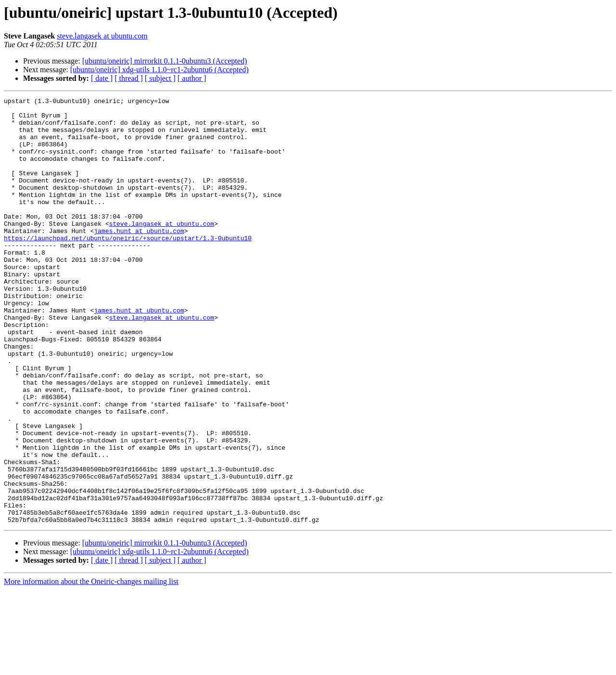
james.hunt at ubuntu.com (139, 258)
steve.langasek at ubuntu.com (102, 36)
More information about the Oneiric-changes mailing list (91, 667)
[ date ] (102, 78)
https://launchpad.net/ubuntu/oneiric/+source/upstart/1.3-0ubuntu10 (128, 267)
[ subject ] (160, 78)
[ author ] (192, 78)
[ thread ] (129, 78)
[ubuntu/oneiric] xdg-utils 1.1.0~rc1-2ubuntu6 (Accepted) (160, 70)
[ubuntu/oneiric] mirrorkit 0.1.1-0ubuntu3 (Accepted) (165, 61)
